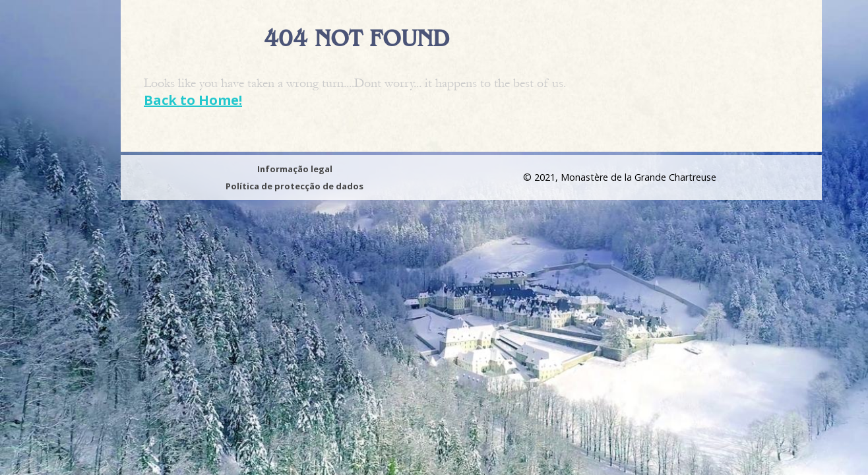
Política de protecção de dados (294, 186)
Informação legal (295, 169)
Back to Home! (193, 100)
